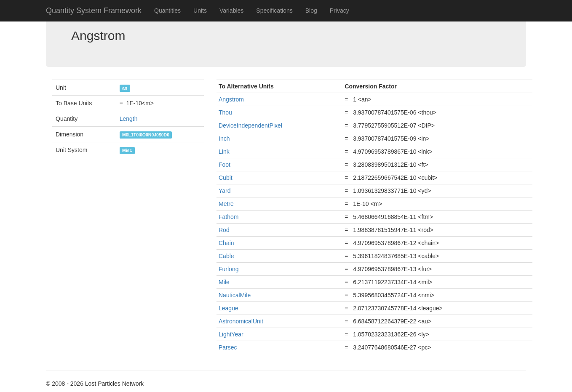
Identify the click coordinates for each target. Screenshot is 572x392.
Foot (225, 165)
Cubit (226, 178)
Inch (224, 139)
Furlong (229, 269)
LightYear (231, 334)
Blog (311, 11)
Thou (225, 112)
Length (129, 119)
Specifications (274, 11)
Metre (226, 204)
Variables (231, 11)
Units (200, 11)
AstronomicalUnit (241, 321)
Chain (226, 243)
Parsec (228, 347)
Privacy (339, 11)
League (229, 308)
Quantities (167, 11)
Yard (225, 191)
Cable (226, 256)
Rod (224, 230)
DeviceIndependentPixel (250, 125)
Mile (224, 282)
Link (224, 152)
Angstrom (231, 99)
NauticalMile (235, 295)
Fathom (229, 217)
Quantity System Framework (94, 11)
